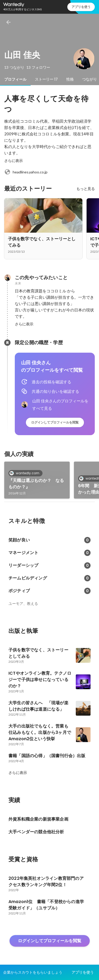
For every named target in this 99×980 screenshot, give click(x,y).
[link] (37, 480)
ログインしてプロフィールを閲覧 (55, 422)
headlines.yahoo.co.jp (26, 172)
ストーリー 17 (46, 79)
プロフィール (15, 79)
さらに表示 (13, 161)
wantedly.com (26, 473)
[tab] (15, 79)
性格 (70, 79)
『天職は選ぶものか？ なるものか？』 (36, 484)
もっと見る (86, 189)
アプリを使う (81, 7)
